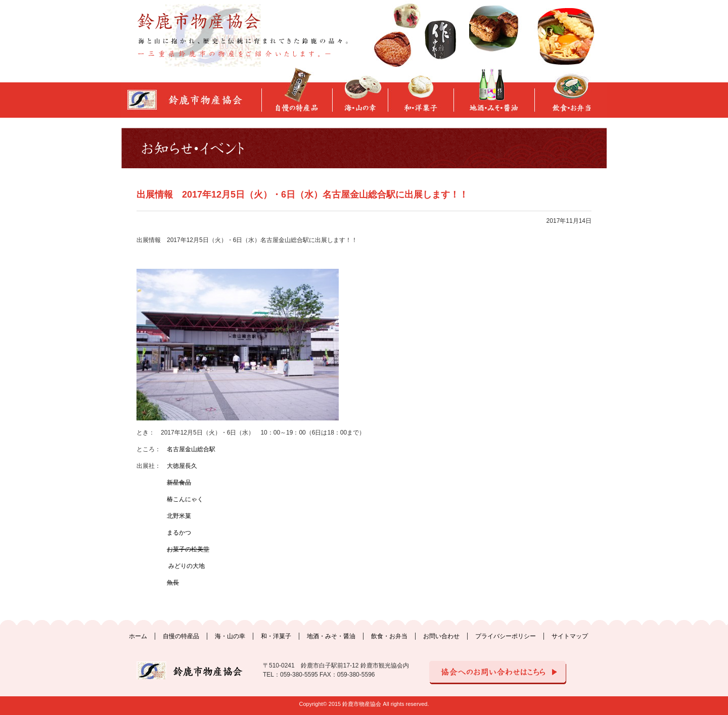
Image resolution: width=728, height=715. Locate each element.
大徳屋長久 (182, 466)
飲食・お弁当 (389, 636)
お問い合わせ (441, 636)
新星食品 (179, 483)
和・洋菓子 (276, 636)
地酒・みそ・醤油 (331, 636)
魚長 (173, 583)
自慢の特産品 (181, 636)
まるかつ (179, 533)
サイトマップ (570, 636)
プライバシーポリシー (506, 636)
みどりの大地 (186, 566)
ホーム (138, 636)
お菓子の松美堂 (188, 549)
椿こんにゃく (185, 499)
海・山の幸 (230, 636)
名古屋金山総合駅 (191, 449)
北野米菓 (179, 516)
